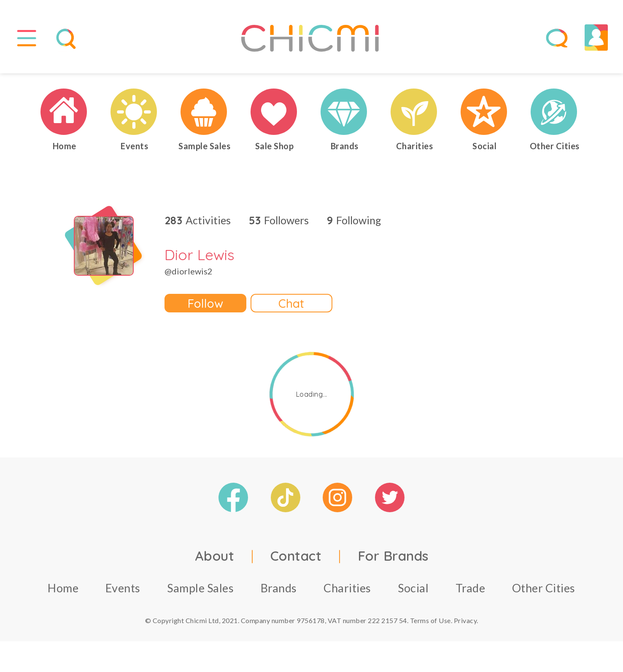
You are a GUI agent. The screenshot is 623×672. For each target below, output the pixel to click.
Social (413, 589)
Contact (296, 557)
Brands (279, 589)
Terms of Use (430, 622)
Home (63, 589)
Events (123, 589)
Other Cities (544, 589)
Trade (471, 589)
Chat (291, 304)
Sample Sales (200, 589)
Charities (347, 589)
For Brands (393, 557)
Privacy (465, 622)
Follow (205, 304)
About (215, 557)
